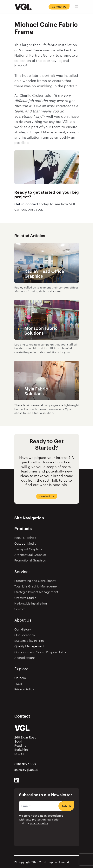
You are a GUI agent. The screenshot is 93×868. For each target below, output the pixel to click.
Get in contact (26, 204)
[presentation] (43, 835)
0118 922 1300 (25, 764)
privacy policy (39, 824)
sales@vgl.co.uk (26, 770)
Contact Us (59, 7)
